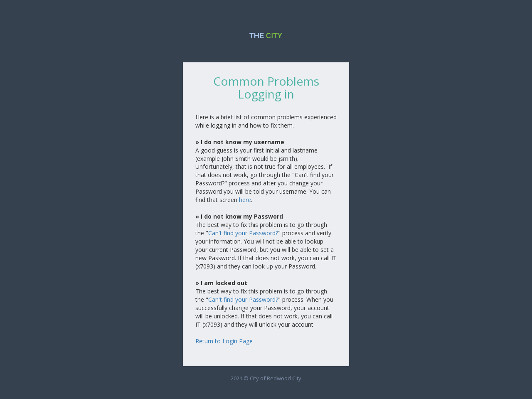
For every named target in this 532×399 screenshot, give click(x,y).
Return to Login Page (224, 341)
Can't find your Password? (243, 233)
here (245, 200)
